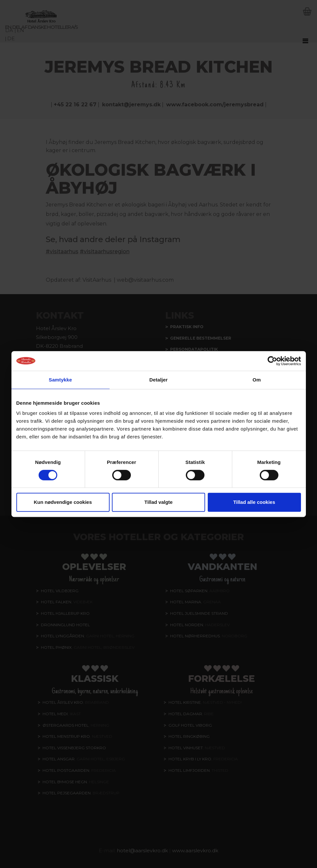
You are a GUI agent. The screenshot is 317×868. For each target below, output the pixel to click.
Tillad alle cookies (254, 502)
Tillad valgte (158, 502)
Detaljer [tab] (159, 380)
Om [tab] (257, 380)
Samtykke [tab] (60, 380)
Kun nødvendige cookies (63, 502)
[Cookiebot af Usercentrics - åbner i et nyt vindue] (272, 361)
